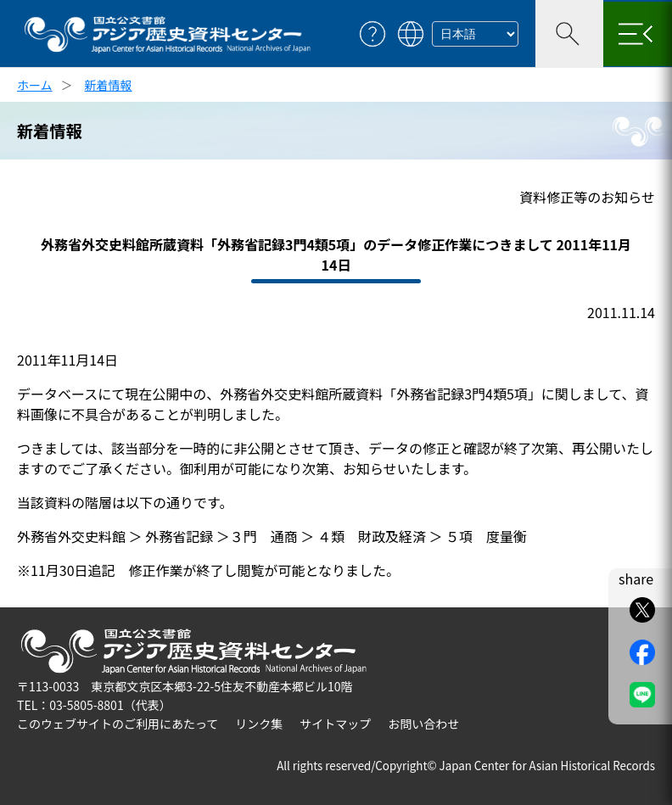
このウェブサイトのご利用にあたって (118, 724)
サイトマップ (335, 724)
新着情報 (109, 85)
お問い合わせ (423, 724)
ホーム (35, 85)
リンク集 (259, 724)
